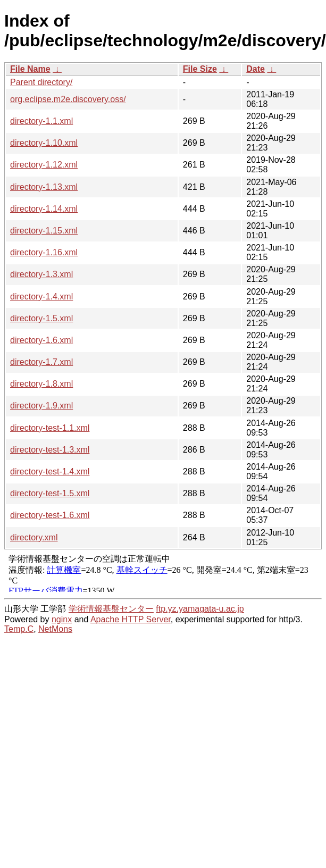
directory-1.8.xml (41, 384)
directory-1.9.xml (41, 406)
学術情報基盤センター (111, 609)
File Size (200, 69)
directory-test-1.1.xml (50, 428)
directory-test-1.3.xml (50, 450)
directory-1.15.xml (44, 231)
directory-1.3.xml (41, 274)
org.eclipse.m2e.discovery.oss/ (68, 99)
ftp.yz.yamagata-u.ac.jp (200, 609)
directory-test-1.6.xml (50, 515)
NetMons (55, 629)
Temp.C (19, 629)
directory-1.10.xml (44, 143)
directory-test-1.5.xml (50, 493)
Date (256, 69)
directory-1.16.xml (44, 252)
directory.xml (34, 537)
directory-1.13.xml (44, 187)
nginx (62, 619)
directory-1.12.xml (44, 165)
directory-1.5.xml (41, 318)
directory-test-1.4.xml (50, 471)
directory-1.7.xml (41, 362)
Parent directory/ (41, 82)
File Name (30, 69)
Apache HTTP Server (131, 619)
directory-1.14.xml (44, 209)
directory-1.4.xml (41, 297)
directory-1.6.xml (41, 340)
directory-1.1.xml (41, 121)
